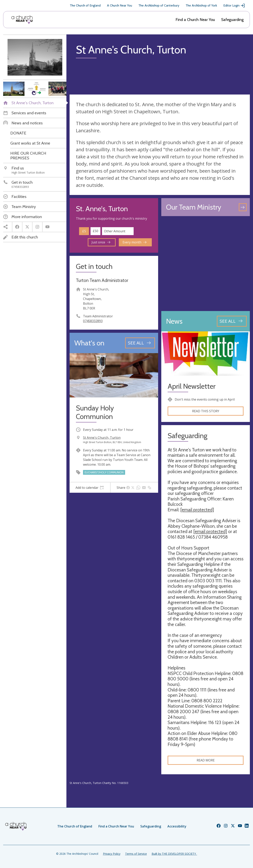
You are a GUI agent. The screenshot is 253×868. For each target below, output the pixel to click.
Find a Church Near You (195, 20)
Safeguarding (232, 20)
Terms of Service (136, 854)
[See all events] (140, 343)
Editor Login (234, 6)
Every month (135, 242)
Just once (101, 242)
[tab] (90, 488)
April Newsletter (192, 386)
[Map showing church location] (206, 264)
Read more (206, 760)
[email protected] (197, 510)
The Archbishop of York (201, 5)
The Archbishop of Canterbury (159, 5)
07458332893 (93, 321)
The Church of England (85, 5)
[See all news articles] (232, 321)
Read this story (206, 411)
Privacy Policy (112, 854)
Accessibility (177, 826)
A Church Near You (119, 5)
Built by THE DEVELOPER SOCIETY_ (174, 854)
